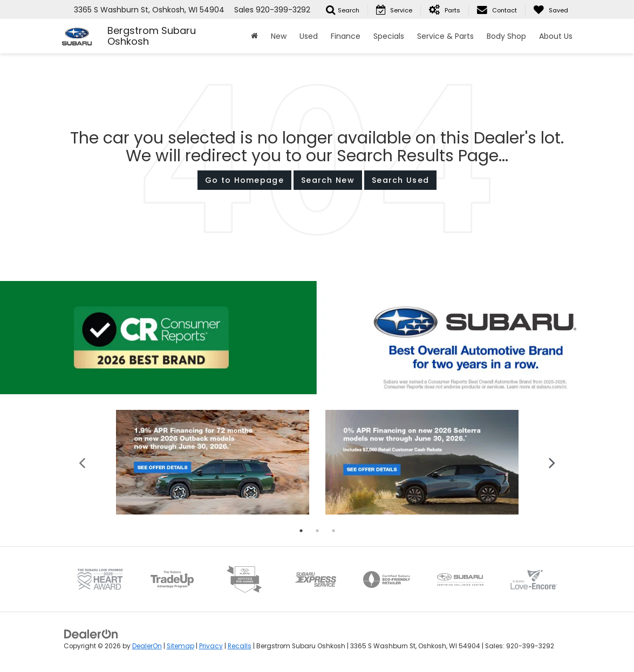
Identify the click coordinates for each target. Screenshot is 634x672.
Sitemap (180, 646)
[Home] (254, 36)
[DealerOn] (91, 633)
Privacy (211, 646)
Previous (82, 462)
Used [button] (309, 36)
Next (552, 462)
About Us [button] (556, 36)
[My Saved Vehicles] (551, 10)
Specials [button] (389, 36)
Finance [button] (346, 36)
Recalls (240, 646)
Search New (328, 180)
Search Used (400, 180)
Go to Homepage (244, 180)
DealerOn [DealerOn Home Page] (147, 646)
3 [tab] (333, 531)
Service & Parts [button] (445, 36)
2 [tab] (317, 531)
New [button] (279, 36)
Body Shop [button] (506, 36)
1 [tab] (301, 531)
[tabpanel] (213, 462)
